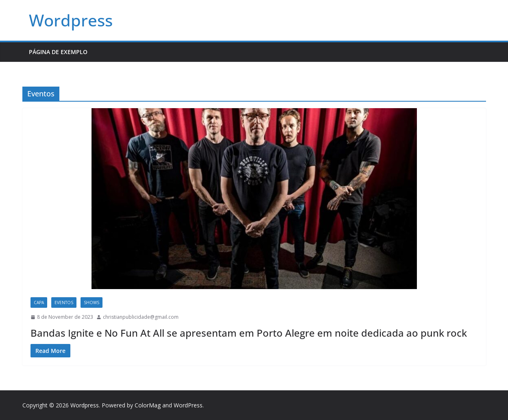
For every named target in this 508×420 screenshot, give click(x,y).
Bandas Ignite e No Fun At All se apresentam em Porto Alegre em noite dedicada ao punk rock (249, 333)
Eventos (64, 302)
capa (39, 302)
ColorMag (148, 405)
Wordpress (71, 20)
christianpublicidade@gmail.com (141, 317)
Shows (92, 302)
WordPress (188, 405)
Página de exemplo (58, 52)
